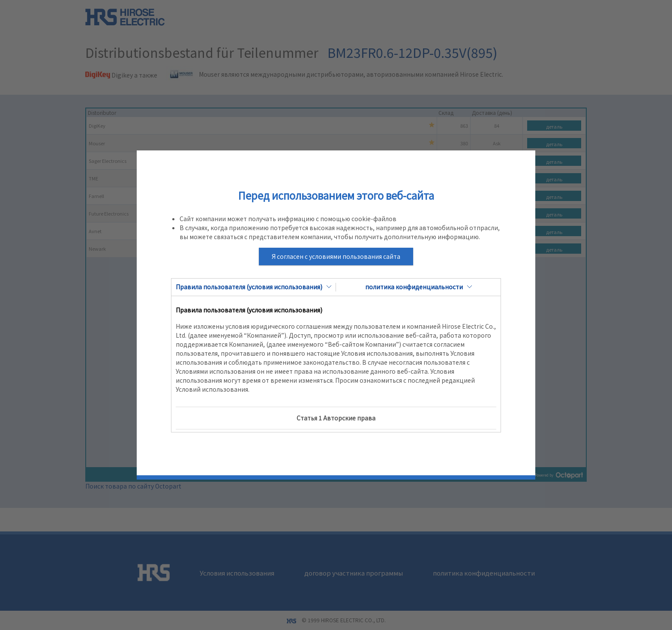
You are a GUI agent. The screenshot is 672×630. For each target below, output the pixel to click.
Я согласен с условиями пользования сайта (336, 256)
